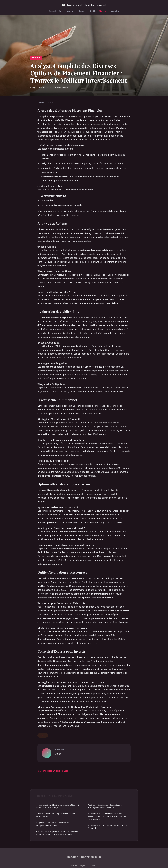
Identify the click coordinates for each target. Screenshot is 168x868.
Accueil (52, 11)
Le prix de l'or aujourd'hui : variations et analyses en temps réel (54, 824)
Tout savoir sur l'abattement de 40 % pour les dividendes (108, 827)
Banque (83, 11)
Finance (103, 11)
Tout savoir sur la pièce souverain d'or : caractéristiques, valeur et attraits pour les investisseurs (107, 817)
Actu (61, 11)
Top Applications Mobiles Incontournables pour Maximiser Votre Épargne (58, 806)
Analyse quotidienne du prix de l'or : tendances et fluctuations (58, 815)
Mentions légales (79, 865)
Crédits (93, 11)
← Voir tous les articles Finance (53, 771)
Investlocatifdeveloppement (84, 5)
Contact (93, 865)
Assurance (71, 11)
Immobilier (114, 11)
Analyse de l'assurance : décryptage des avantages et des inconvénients (106, 806)
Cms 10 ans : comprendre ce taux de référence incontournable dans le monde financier (57, 833)
